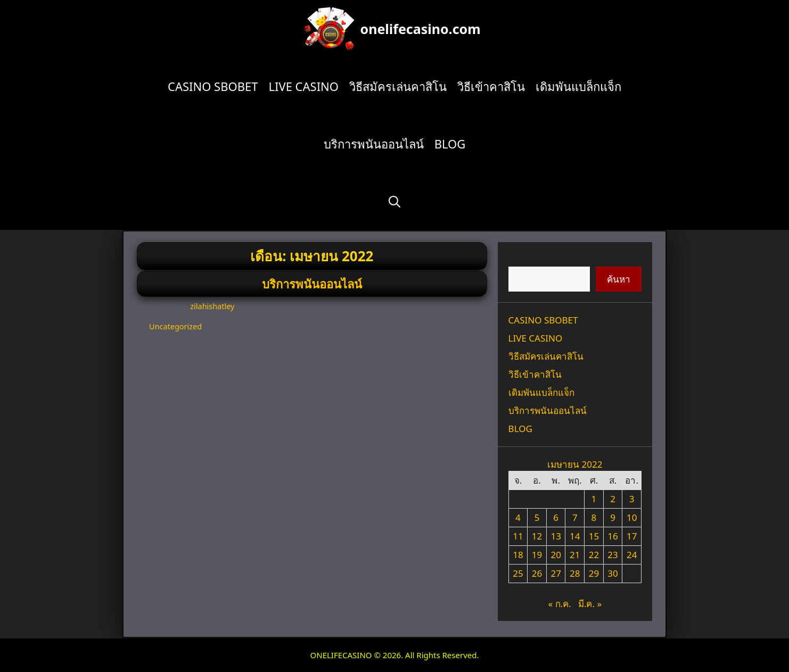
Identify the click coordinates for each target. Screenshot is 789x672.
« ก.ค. (559, 604)
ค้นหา (520, 259)
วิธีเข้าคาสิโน (491, 86)
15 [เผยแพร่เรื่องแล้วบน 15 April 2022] (594, 536)
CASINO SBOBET (213, 86)
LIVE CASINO (303, 86)
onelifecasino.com (421, 29)
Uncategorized (175, 326)
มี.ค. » (590, 604)
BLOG (450, 144)
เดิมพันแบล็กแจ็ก (578, 86)
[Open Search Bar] (394, 201)
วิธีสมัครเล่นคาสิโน (398, 86)
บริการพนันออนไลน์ (374, 144)
